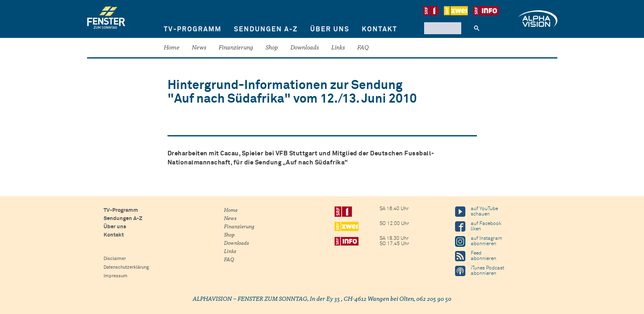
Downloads (305, 48)
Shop (272, 48)
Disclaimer (115, 259)
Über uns (330, 29)
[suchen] (442, 28)
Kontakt (380, 29)
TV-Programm (193, 29)
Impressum (116, 276)
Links (338, 48)
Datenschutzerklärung (126, 267)
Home (172, 48)
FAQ (363, 48)
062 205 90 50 (434, 299)
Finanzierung (236, 48)
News (199, 48)
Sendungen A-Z (266, 29)
